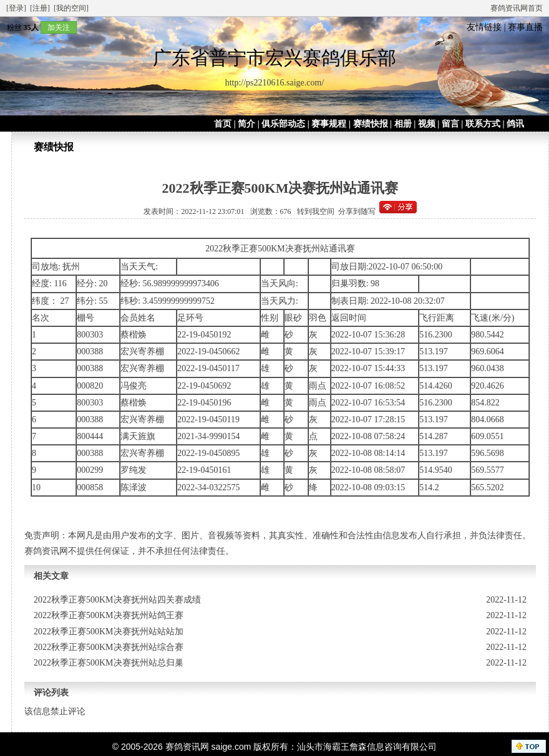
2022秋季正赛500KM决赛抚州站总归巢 (109, 663)
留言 (450, 124)
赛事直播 (525, 27)
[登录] (16, 8)
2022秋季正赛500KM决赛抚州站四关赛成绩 (117, 600)
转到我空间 (316, 211)
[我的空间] (71, 8)
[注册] (40, 8)
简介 (246, 124)
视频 (427, 124)
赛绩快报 (371, 124)
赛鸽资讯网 (187, 747)
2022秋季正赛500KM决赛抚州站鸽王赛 (109, 615)
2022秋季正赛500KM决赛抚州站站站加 (109, 632)
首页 (223, 124)
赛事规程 (329, 124)
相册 (403, 124)
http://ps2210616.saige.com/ (275, 83)
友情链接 (484, 27)
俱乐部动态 (283, 124)
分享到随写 (357, 211)
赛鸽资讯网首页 (517, 8)
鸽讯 (515, 124)
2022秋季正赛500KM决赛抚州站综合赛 (109, 647)
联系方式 (483, 124)
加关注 (59, 27)
